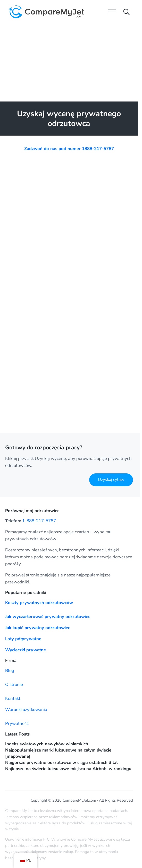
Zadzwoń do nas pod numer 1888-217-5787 (69, 149)
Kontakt (13, 698)
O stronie (14, 685)
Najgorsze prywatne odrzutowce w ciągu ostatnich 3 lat (61, 763)
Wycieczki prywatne (26, 650)
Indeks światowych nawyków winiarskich (47, 744)
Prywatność (17, 724)
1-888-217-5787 (39, 521)
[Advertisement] (70, 63)
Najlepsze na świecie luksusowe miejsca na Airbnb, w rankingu (68, 769)
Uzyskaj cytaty (111, 480)
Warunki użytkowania (26, 710)
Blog (10, 671)
